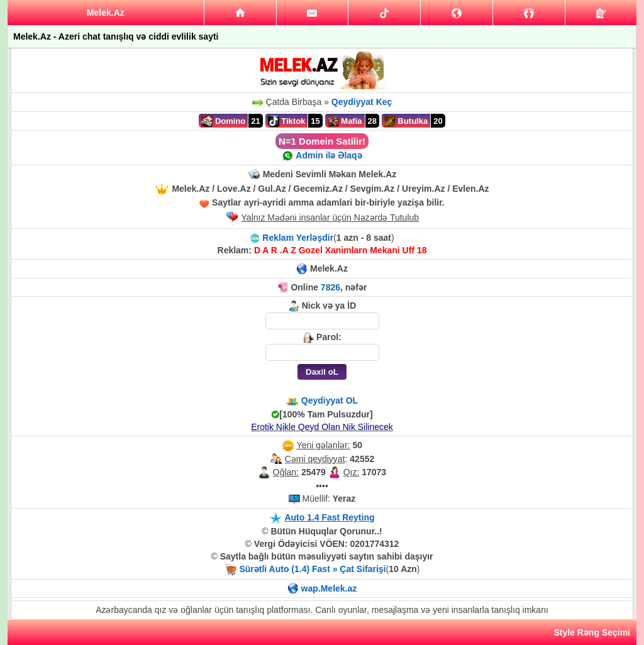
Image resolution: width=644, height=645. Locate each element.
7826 (330, 287)
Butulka (406, 121)
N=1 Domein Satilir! (322, 141)
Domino (223, 121)
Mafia (345, 121)
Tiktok (287, 121)
